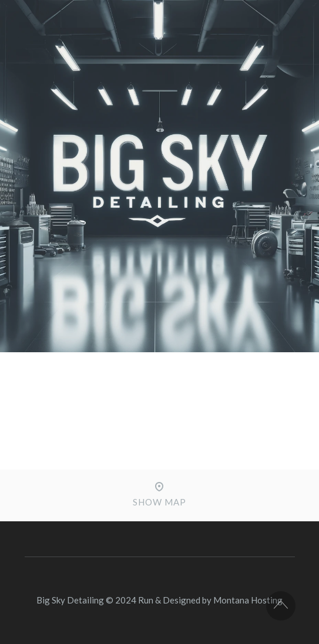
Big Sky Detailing (70, 600)
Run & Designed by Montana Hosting (210, 600)
